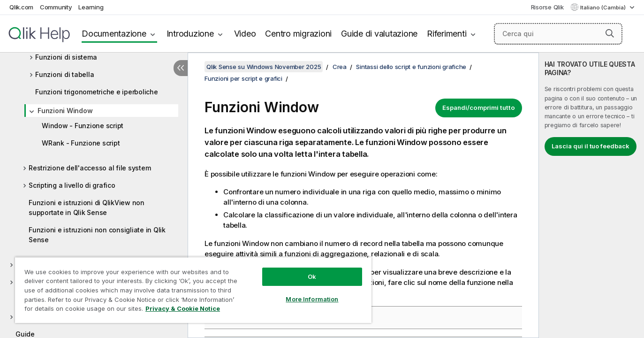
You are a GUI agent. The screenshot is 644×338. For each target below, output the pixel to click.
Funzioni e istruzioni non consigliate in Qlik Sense (97, 235)
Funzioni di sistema (66, 57)
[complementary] (591, 195)
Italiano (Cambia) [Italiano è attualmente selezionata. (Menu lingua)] (604, 8)
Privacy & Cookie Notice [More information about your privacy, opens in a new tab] (183, 308)
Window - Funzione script (83, 126)
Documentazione (114, 34)
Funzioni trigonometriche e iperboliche (97, 92)
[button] (610, 33)
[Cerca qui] (558, 34)
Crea (340, 67)
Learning (91, 7)
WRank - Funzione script (81, 143)
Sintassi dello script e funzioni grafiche (411, 67)
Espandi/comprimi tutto (479, 108)
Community (56, 7)
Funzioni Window (65, 111)
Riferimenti (447, 34)
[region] (193, 290)
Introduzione (190, 34)
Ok (312, 277)
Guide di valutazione (379, 34)
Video (245, 34)
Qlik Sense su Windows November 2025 (264, 67)
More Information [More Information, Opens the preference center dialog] (312, 299)
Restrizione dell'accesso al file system (90, 168)
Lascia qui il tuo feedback (591, 146)
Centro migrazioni (298, 34)
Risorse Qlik (547, 7)
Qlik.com (21, 7)
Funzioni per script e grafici (243, 78)
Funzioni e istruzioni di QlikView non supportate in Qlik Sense (87, 207)
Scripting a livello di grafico (72, 185)
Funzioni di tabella (64, 74)
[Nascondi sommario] (181, 68)
